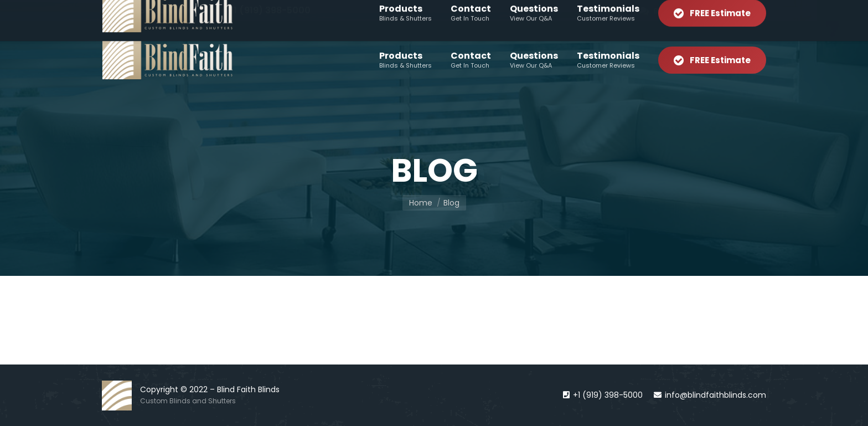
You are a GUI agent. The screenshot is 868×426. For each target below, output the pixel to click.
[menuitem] (608, 11)
